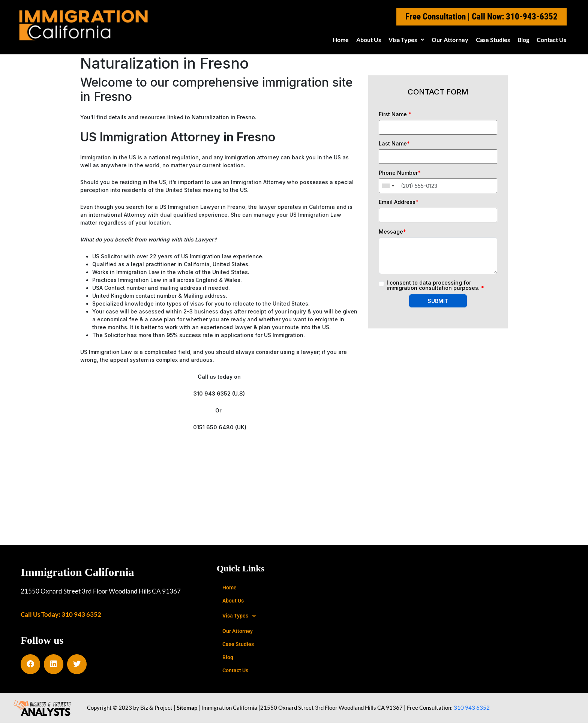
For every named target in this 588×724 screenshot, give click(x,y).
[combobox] (388, 186)
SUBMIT (438, 301)
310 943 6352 (472, 709)
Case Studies (493, 40)
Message (392, 232)
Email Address (399, 202)
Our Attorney (450, 40)
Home (341, 40)
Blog (523, 40)
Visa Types (406, 40)
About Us (369, 40)
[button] (406, 40)
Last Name (394, 144)
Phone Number (400, 173)
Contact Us (551, 40)
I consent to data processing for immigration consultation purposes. (435, 285)
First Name (395, 114)
